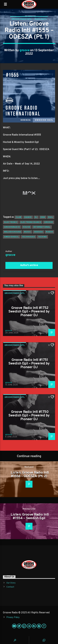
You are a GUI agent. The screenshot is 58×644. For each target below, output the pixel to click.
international (42, 227)
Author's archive (29, 265)
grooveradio (12, 227)
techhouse (28, 237)
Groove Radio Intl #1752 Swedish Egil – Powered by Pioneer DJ (29, 312)
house (27, 227)
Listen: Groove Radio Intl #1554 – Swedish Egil (30, 517)
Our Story (11, 583)
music (28, 232)
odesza (38, 232)
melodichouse (13, 232)
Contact (10, 587)
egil (51, 217)
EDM (43, 217)
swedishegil (12, 237)
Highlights (41, 19)
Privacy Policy (13, 617)
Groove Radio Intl (22, 19)
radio (49, 232)
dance (28, 217)
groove (24, 50)
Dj (36, 217)
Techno (42, 237)
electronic (11, 222)
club (19, 217)
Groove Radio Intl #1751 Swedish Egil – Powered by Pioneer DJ (29, 364)
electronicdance (31, 222)
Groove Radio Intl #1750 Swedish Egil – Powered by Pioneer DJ (29, 416)
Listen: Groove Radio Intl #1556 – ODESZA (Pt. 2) (30, 475)
